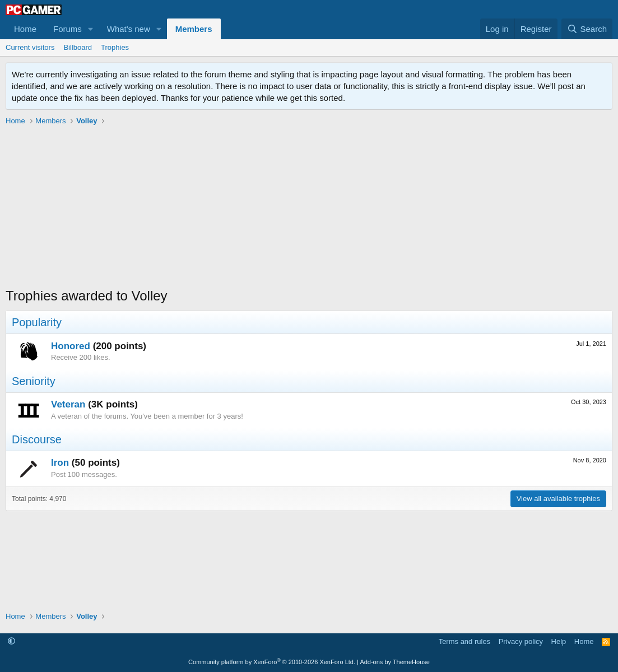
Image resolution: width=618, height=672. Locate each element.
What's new (129, 29)
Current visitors (30, 47)
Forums (68, 29)
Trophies (115, 47)
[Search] (587, 29)
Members (194, 29)
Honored (71, 346)
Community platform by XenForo (272, 662)
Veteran (68, 404)
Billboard (78, 47)
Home (25, 29)
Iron (60, 463)
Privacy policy (521, 641)
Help (559, 641)
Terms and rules (464, 641)
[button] (91, 29)
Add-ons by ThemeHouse (395, 662)
